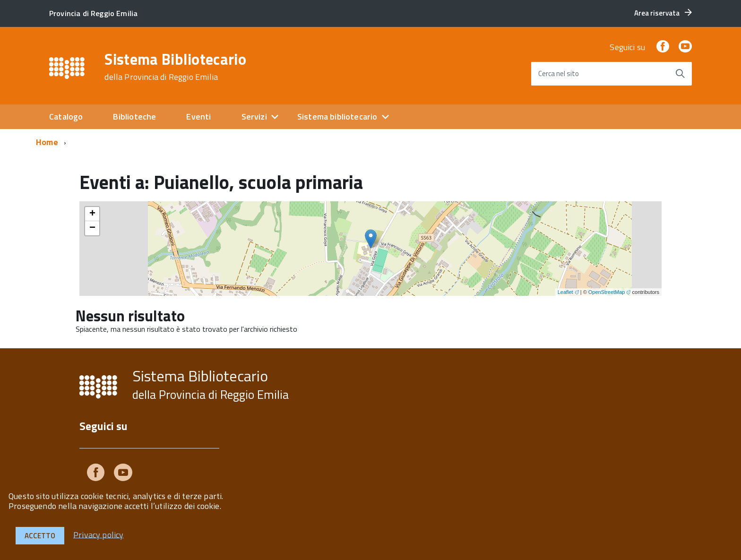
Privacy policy (99, 534)
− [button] (92, 228)
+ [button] (92, 214)
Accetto (40, 536)
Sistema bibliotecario (337, 116)
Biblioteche (134, 116)
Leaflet (565, 292)
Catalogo (66, 116)
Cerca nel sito (559, 73)
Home (47, 142)
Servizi (254, 116)
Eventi (198, 116)
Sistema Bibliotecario (175, 67)
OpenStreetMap (607, 292)
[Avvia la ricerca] (680, 74)
